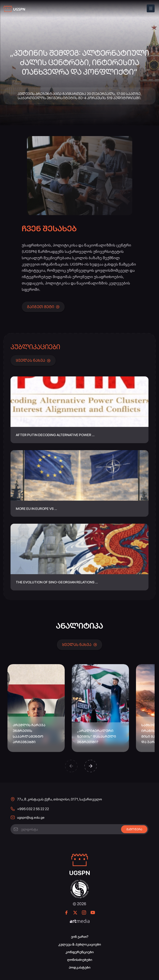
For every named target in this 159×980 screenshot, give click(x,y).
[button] (71, 766)
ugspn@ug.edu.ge (31, 817)
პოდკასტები (79, 967)
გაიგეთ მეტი (43, 307)
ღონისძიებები (80, 960)
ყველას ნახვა (33, 360)
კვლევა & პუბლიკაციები (79, 944)
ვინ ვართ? (80, 937)
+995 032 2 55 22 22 (33, 809)
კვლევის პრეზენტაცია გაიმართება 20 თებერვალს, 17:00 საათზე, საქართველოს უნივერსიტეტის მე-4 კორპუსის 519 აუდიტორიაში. (79, 96)
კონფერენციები (79, 952)
